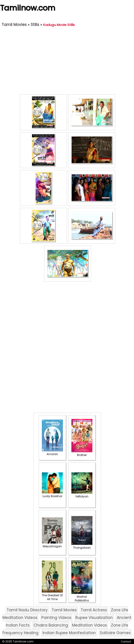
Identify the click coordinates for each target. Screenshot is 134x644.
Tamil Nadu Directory (27, 610)
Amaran (52, 452)
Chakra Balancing (51, 625)
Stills (35, 25)
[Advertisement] (67, 62)
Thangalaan (82, 546)
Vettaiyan (82, 495)
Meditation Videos (89, 625)
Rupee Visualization (94, 618)
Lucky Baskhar (52, 494)
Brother (82, 453)
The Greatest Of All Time (52, 595)
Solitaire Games (115, 633)
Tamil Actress (94, 610)
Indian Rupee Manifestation (69, 633)
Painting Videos (56, 618)
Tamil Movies (14, 25)
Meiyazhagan (52, 544)
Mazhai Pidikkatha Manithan (82, 599)
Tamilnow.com (28, 8)
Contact (126, 642)
